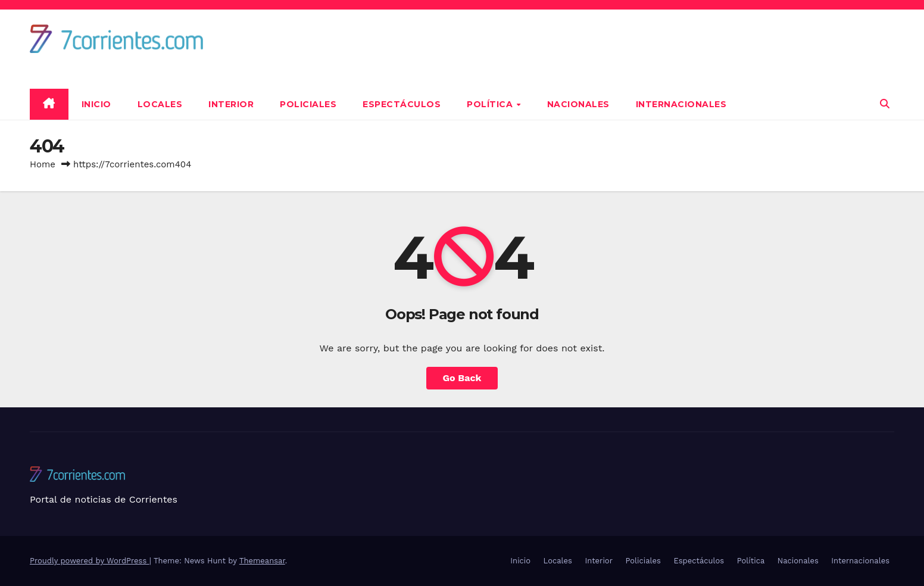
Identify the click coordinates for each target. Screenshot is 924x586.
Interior (231, 104)
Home (43, 164)
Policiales (308, 104)
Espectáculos (402, 104)
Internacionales (681, 104)
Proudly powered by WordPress (90, 561)
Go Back (462, 378)
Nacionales (578, 104)
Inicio (96, 104)
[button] (885, 104)
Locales (160, 104)
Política (491, 104)
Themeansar (262, 561)
